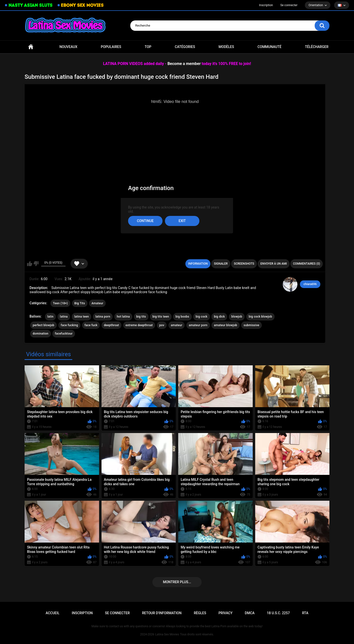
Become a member (184, 64)
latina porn (103, 317)
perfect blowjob (44, 325)
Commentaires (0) (307, 264)
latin (51, 317)
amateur (177, 325)
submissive (251, 325)
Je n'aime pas (36, 264)
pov (162, 325)
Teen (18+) (60, 303)
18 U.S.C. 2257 (278, 613)
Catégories (185, 47)
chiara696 (310, 284)
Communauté (270, 47)
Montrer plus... (177, 582)
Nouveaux (68, 47)
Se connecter (289, 5)
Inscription (266, 5)
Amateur (97, 303)
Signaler (221, 264)
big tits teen (161, 317)
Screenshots (244, 264)
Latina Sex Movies (167, 634)
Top (148, 47)
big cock (202, 317)
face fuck (91, 325)
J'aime (30, 264)
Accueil (31, 47)
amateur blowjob (225, 325)
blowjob (237, 317)
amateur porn (198, 325)
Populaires (111, 47)
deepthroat (111, 325)
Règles (200, 613)
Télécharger (317, 47)
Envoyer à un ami (274, 264)
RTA (305, 613)
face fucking (69, 325)
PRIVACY (226, 613)
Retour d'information (162, 613)
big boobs (182, 317)
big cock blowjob (260, 317)
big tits (141, 317)
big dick (219, 317)
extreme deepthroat (139, 325)
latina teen (82, 317)
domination (41, 334)
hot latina (123, 317)
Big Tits (80, 303)
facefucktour (64, 334)
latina (64, 317)
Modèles (226, 47)
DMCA (250, 613)
